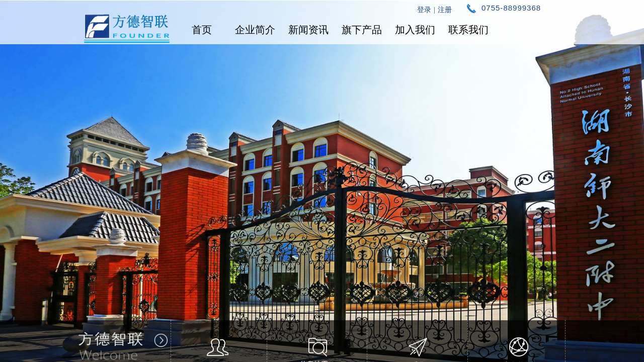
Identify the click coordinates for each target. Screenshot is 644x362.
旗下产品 (362, 30)
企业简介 (255, 30)
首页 (202, 30)
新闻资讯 (308, 30)
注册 (445, 10)
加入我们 (415, 30)
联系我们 (468, 30)
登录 (424, 10)
